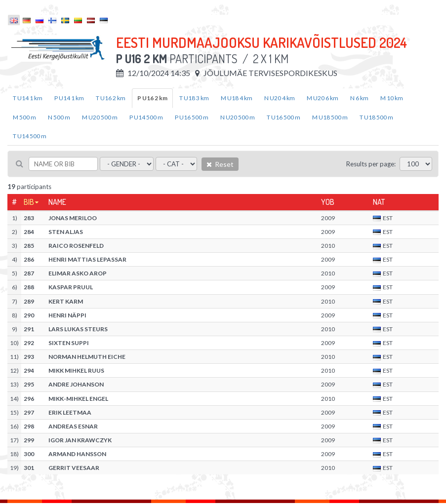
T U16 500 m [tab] (284, 117)
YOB (328, 202)
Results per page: (371, 164)
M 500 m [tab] (24, 117)
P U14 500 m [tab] (146, 117)
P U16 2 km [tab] (152, 98)
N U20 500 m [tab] (238, 117)
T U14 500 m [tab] (30, 136)
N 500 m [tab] (59, 117)
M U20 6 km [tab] (323, 98)
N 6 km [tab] (359, 98)
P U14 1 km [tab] (69, 98)
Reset (220, 164)
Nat (379, 202)
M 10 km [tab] (392, 98)
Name (57, 202)
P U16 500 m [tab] (192, 117)
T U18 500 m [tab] (376, 117)
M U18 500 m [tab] (330, 117)
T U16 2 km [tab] (111, 98)
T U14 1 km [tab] (28, 98)
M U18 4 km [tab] (237, 98)
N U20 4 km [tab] (280, 98)
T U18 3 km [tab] (194, 98)
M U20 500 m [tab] (100, 117)
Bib (29, 202)
